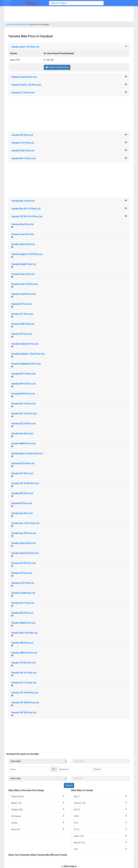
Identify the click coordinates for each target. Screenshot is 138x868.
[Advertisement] (69, 113)
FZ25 (100, 816)
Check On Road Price (57, 67)
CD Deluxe (38, 816)
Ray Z (100, 796)
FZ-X (100, 823)
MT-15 (100, 809)
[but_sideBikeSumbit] (69, 785)
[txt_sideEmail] (111, 769)
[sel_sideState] (38, 778)
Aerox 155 (100, 836)
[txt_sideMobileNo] (73, 769)
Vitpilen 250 (38, 809)
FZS (100, 849)
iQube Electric (38, 796)
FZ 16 (100, 829)
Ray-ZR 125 (100, 842)
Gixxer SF (38, 829)
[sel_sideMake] (38, 761)
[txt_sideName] (27, 769)
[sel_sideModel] (100, 761)
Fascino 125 (100, 803)
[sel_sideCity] (100, 778)
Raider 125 (38, 803)
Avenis (38, 823)
